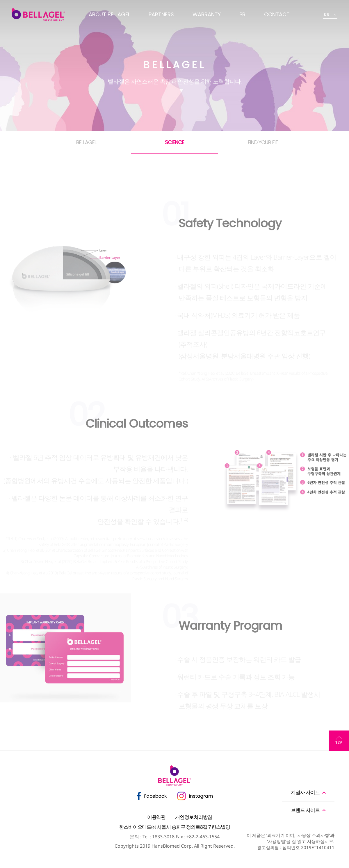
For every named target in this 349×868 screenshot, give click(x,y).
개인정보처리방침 (194, 817)
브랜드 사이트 (305, 810)
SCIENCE (174, 142)
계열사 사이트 (305, 792)
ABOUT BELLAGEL (109, 14)
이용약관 (156, 817)
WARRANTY (207, 14)
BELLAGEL (86, 142)
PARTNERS (161, 14)
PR (242, 14)
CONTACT (277, 14)
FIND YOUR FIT (263, 142)
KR (327, 15)
